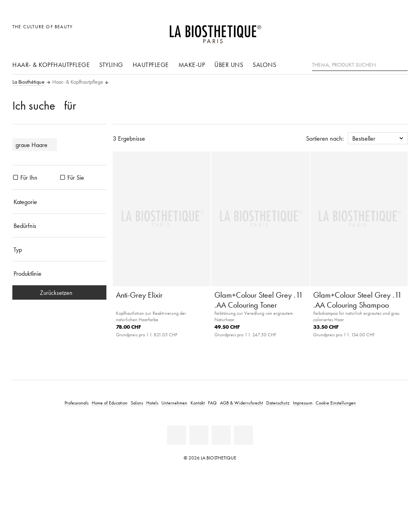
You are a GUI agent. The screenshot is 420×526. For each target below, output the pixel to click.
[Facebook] (199, 435)
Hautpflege (151, 65)
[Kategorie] (59, 202)
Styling (111, 65)
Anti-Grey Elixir (139, 295)
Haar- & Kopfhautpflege (51, 65)
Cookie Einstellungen (336, 403)
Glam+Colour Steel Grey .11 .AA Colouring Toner (259, 300)
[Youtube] (221, 435)
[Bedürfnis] (59, 226)
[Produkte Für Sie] (63, 177)
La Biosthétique (28, 82)
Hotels (152, 403)
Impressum (303, 403)
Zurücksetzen (59, 292)
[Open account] (382, 31)
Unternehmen (174, 403)
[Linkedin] (177, 435)
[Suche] (402, 64)
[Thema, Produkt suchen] (360, 65)
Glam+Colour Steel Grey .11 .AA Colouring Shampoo (357, 300)
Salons (264, 65)
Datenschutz (278, 403)
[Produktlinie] (59, 273)
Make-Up (192, 65)
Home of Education (110, 403)
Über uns (229, 65)
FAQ (212, 403)
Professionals (77, 403)
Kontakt (198, 403)
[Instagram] (243, 435)
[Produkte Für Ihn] (16, 177)
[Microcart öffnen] (399, 31)
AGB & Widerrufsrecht (241, 403)
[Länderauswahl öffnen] (363, 31)
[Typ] (59, 249)
